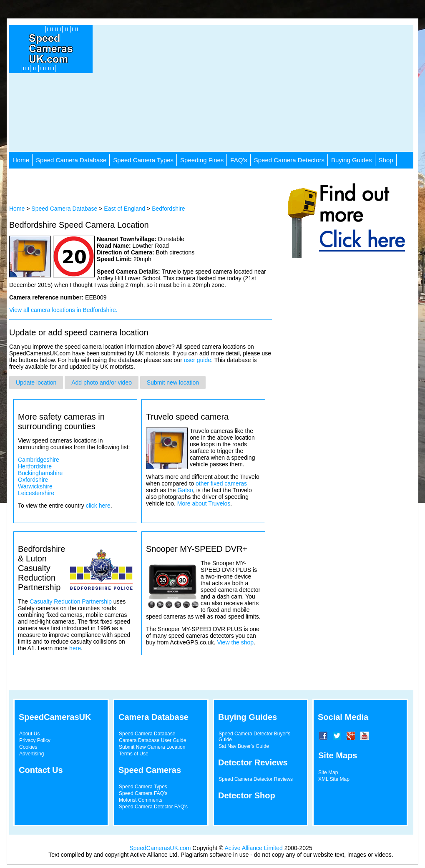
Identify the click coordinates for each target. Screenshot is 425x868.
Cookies (28, 747)
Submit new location (173, 382)
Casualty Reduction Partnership (71, 601)
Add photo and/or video (102, 382)
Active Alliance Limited (254, 848)
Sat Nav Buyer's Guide (244, 746)
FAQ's (239, 160)
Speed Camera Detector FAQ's (153, 807)
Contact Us (41, 770)
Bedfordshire (168, 209)
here (75, 648)
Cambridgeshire (39, 460)
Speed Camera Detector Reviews (256, 779)
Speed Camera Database (71, 160)
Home (21, 160)
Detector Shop (247, 795)
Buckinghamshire (40, 473)
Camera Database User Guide (152, 740)
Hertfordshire (35, 466)
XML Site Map (334, 779)
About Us (29, 734)
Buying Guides (352, 160)
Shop (386, 160)
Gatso (185, 490)
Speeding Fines (202, 160)
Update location (36, 382)
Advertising (31, 754)
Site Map (328, 772)
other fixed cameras (221, 483)
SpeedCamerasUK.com (160, 848)
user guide (197, 360)
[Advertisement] (236, 93)
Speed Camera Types (143, 160)
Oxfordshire (33, 480)
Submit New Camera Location (152, 747)
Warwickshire (35, 486)
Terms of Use (134, 754)
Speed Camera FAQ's (143, 793)
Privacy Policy (35, 740)
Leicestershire (36, 493)
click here (98, 506)
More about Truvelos (204, 503)
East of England (124, 209)
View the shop (235, 642)
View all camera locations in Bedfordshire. (63, 310)
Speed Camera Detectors (289, 160)
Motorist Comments (141, 800)
